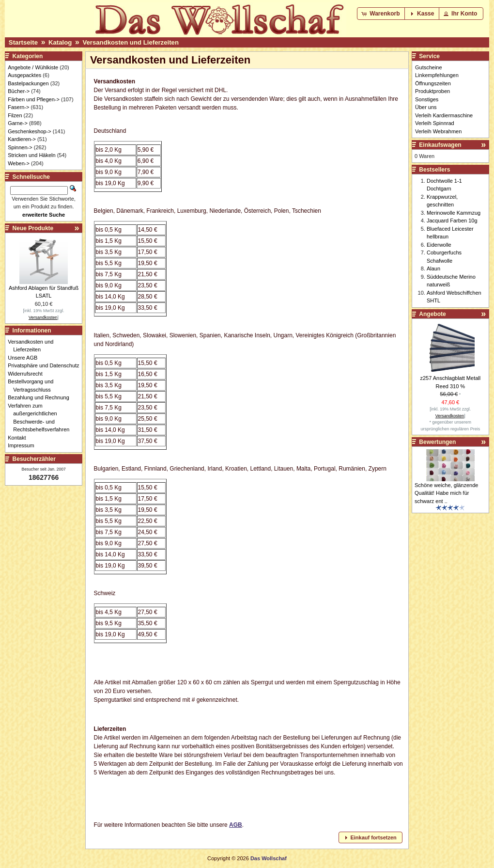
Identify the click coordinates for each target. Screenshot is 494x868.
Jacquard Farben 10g (452, 221)
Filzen (15, 115)
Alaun (433, 268)
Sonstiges (427, 99)
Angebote (432, 314)
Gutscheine (429, 67)
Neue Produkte (33, 228)
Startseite (23, 42)
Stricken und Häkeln (31, 155)
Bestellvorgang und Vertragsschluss (33, 386)
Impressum (23, 445)
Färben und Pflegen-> (34, 99)
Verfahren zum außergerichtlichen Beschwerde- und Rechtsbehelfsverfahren (41, 418)
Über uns (426, 107)
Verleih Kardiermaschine (444, 115)
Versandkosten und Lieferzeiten (131, 42)
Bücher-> (19, 91)
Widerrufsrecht (28, 374)
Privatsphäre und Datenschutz (46, 365)
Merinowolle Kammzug (454, 213)
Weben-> (19, 163)
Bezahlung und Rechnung (41, 397)
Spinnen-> (20, 147)
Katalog (60, 42)
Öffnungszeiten (433, 83)
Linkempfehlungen (437, 75)
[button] (381, 14)
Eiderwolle (439, 245)
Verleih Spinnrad (435, 123)
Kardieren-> (22, 139)
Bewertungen (437, 442)
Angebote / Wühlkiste (33, 67)
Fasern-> (18, 107)
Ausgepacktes (24, 75)
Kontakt (19, 438)
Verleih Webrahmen (438, 131)
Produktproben (432, 91)
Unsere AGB (25, 358)
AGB (236, 825)
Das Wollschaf (269, 858)
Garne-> (18, 123)
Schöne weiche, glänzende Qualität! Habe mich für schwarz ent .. (446, 493)
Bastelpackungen (28, 83)
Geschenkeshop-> (30, 131)
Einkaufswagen (440, 145)
